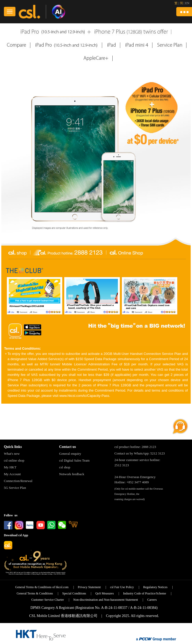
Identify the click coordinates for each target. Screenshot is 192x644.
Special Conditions (74, 593)
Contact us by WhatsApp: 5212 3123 (140, 453)
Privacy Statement (89, 587)
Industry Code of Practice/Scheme (145, 593)
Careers (152, 600)
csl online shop (14, 460)
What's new (12, 454)
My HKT (10, 467)
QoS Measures (105, 593)
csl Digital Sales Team (74, 460)
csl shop (65, 467)
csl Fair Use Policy (122, 587)
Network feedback (72, 474)
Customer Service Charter (48, 600)
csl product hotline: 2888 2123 (135, 447)
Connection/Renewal (18, 481)
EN (187, 3)
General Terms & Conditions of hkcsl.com (42, 587)
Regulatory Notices (155, 587)
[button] (184, 12)
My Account (12, 474)
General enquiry (70, 454)
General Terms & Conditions (35, 593)
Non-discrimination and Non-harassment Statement (106, 600)
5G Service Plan (15, 488)
